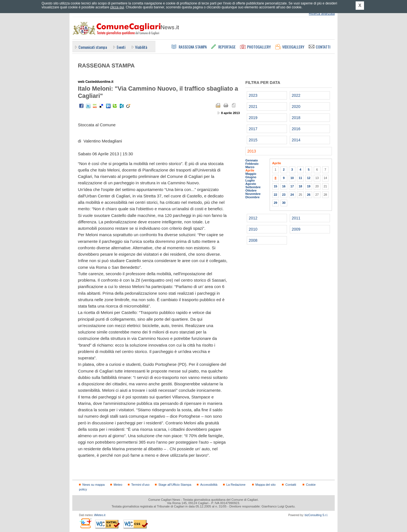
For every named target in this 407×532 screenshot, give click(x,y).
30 (284, 203)
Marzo (250, 167)
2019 (253, 118)
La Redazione (236, 485)
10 (292, 178)
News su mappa (94, 485)
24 (292, 195)
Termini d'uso (140, 485)
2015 (253, 140)
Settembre (253, 187)
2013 (252, 151)
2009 (296, 229)
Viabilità (141, 47)
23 (284, 195)
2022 (296, 95)
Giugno (251, 177)
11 (300, 178)
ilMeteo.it (100, 515)
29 (276, 203)
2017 (253, 129)
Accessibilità (209, 485)
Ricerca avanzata (322, 14)
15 (276, 186)
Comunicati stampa (93, 47)
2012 (253, 218)
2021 (253, 107)
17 (292, 186)
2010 (253, 229)
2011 (296, 218)
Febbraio (252, 164)
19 (309, 186)
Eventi (121, 47)
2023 (253, 95)
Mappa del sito (266, 485)
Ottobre (251, 190)
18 (300, 186)
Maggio (251, 174)
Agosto (251, 184)
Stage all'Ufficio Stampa (175, 485)
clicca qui (117, 7)
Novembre (253, 194)
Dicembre (252, 197)
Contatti (291, 485)
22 (276, 195)
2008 (253, 240)
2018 (296, 118)
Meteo (118, 485)
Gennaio (252, 160)
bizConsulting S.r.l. (316, 515)
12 (309, 178)
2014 (296, 140)
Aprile (250, 170)
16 (284, 186)
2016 (296, 129)
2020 (296, 107)
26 (309, 195)
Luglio (250, 180)
